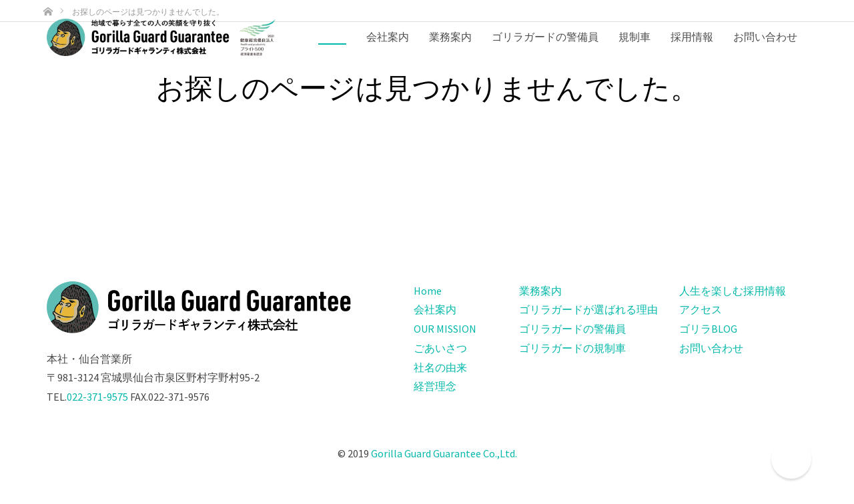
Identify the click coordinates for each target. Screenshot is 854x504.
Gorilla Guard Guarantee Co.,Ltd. (444, 453)
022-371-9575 (97, 397)
